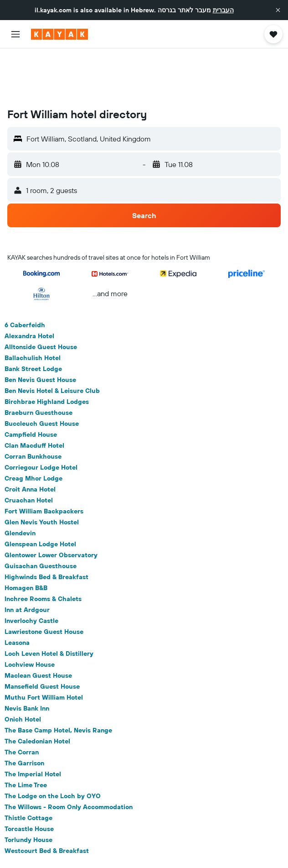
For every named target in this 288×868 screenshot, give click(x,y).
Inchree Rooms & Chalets (43, 548)
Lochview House (30, 613)
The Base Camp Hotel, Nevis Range (58, 679)
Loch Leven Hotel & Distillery (49, 602)
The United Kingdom (152, 843)
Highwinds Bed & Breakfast (46, 526)
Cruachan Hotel (29, 449)
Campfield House (31, 383)
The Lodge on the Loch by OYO (53, 745)
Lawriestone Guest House (44, 580)
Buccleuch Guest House (42, 372)
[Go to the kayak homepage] (59, 34)
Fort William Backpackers (44, 460)
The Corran (22, 701)
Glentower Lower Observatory (51, 504)
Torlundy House (28, 789)
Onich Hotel (23, 668)
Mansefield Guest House (42, 635)
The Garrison (24, 712)
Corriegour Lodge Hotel (41, 416)
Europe (106, 843)
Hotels (78, 843)
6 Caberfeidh (25, 274)
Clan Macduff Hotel (34, 394)
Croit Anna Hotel (30, 438)
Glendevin (20, 482)
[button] (278, 10)
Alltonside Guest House (41, 296)
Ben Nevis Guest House (40, 329)
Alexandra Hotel (29, 285)
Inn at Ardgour (27, 559)
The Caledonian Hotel (37, 690)
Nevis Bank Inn (27, 657)
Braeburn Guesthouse (39, 361)
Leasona (17, 591)
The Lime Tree (26, 734)
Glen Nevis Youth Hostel (42, 471)
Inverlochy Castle (31, 570)
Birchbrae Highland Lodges (47, 350)
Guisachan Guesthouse (41, 515)
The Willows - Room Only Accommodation (69, 756)
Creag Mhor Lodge (33, 427)
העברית (223, 10)
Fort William (235, 843)
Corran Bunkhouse (33, 405)
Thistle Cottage (28, 767)
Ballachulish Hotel (33, 307)
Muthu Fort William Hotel (44, 646)
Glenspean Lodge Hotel (40, 493)
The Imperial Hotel (33, 723)
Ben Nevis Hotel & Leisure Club (52, 340)
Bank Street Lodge (33, 318)
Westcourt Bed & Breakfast (47, 800)
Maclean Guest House (38, 624)
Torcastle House (29, 778)
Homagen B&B (26, 537)
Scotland (198, 843)
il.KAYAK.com (43, 843)
